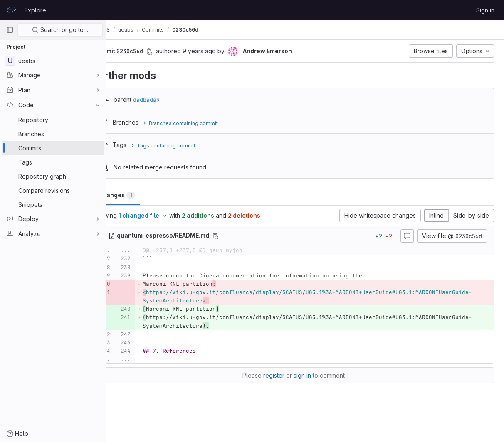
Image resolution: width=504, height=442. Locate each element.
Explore (35, 10)
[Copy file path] (239, 236)
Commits (176, 30)
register (285, 392)
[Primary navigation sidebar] (10, 30)
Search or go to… (60, 30)
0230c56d (209, 30)
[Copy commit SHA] (173, 52)
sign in (314, 392)
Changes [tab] (140, 195)
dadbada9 (170, 100)
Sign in (485, 10)
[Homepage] (11, 10)
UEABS (125, 30)
